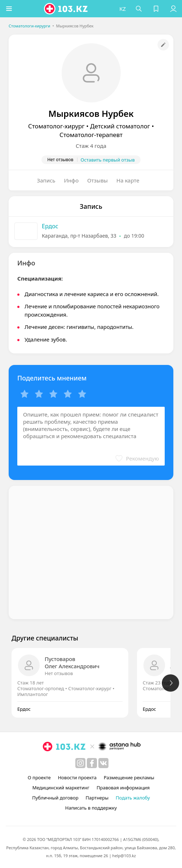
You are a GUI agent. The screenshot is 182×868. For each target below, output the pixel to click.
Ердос (50, 226)
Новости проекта (77, 777)
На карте (128, 180)
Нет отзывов (59, 673)
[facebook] (92, 763)
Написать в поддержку (91, 808)
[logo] (66, 9)
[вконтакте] (103, 763)
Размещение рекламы (129, 777)
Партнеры (97, 798)
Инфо (72, 180)
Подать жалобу (133, 798)
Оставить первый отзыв (108, 160)
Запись (46, 180)
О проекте (39, 777)
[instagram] (80, 763)
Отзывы (97, 180)
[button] (9, 9)
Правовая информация (123, 788)
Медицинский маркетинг (61, 788)
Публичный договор (55, 798)
